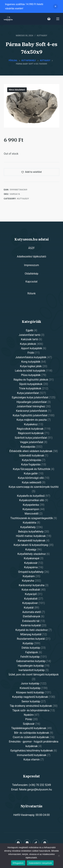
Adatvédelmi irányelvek (40, 863)
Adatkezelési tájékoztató (31, 257)
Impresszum (31, 265)
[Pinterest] (45, 843)
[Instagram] (27, 843)
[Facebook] (18, 843)
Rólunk (32, 293)
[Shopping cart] (49, 19)
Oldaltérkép (32, 274)
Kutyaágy (42, 36)
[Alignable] (36, 843)
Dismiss (55, 6)
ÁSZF (31, 248)
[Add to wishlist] (32, 172)
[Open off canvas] (58, 19)
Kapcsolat (32, 282)
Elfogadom (18, 863)
